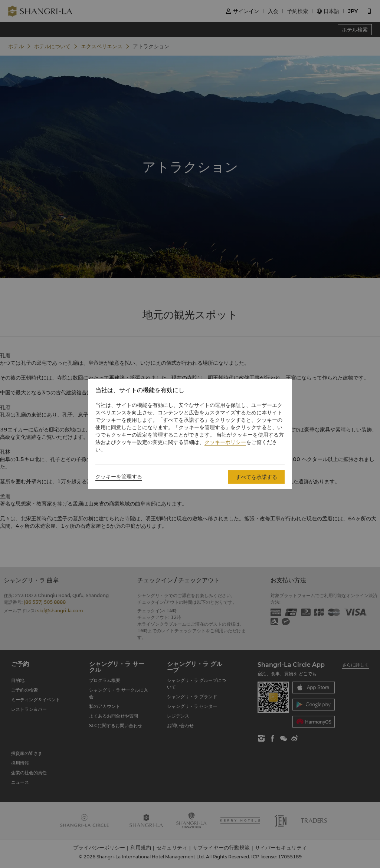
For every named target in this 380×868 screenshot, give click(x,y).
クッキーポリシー (225, 442)
